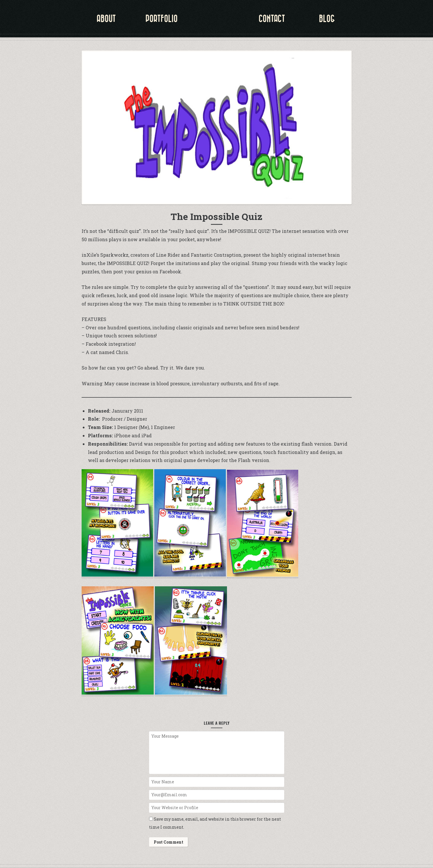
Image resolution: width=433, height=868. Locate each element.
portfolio (161, 19)
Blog (327, 19)
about (106, 19)
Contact (272, 19)
